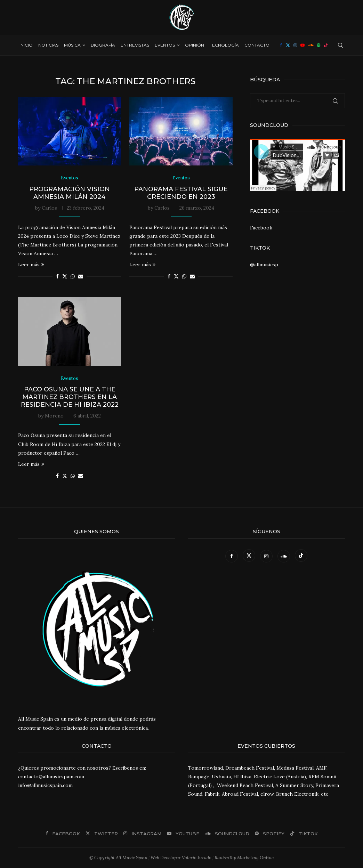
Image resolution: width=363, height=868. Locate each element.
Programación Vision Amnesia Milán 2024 (70, 193)
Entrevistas (135, 45)
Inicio (26, 45)
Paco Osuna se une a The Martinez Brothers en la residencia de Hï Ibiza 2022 (70, 397)
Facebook (261, 228)
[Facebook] (281, 45)
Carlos (49, 208)
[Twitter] (288, 45)
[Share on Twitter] (65, 277)
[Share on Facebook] (57, 277)
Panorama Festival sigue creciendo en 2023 (181, 193)
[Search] (340, 45)
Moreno (54, 416)
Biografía (103, 45)
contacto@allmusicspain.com (51, 777)
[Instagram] (295, 45)
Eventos (165, 45)
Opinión (195, 45)
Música (72, 45)
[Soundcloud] (311, 45)
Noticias (48, 45)
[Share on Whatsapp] (73, 277)
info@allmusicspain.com (45, 786)
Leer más (31, 265)
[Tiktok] (326, 45)
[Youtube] (302, 45)
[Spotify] (318, 45)
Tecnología (224, 45)
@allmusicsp (264, 265)
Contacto (257, 45)
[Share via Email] (81, 277)
